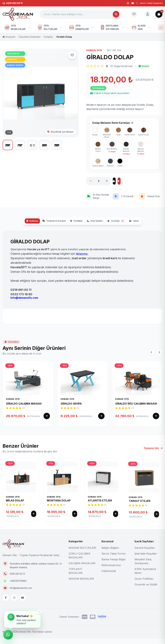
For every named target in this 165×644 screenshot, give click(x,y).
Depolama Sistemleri (30, 37)
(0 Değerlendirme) (122, 66)
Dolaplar (48, 37)
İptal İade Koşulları (146, 559)
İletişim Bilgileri (110, 553)
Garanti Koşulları (145, 553)
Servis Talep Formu (114, 559)
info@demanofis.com (21, 593)
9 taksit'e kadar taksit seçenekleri (110, 93)
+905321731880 (18, 586)
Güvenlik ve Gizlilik (146, 590)
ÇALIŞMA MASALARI (82, 569)
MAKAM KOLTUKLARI (82, 553)
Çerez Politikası (144, 584)
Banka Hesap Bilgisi (113, 565)
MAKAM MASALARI (81, 584)
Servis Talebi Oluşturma (151, 3)
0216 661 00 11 (17, 579)
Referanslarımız (111, 571)
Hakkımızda (109, 576)
